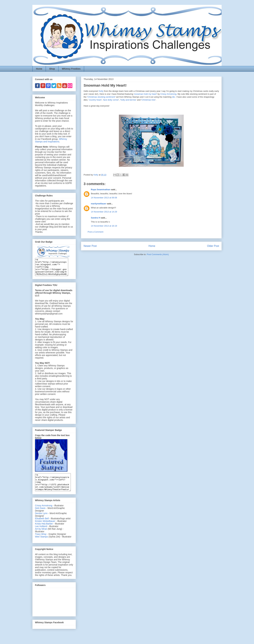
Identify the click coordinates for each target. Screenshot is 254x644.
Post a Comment (95, 232)
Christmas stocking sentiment (101, 97)
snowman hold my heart (145, 94)
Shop (52, 69)
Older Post (213, 246)
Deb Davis (40, 515)
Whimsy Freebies (71, 69)
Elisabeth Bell (42, 525)
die (173, 97)
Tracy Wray (41, 541)
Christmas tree (148, 100)
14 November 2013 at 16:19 (104, 226)
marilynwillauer (99, 204)
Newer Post (90, 246)
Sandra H (95, 218)
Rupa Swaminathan (101, 190)
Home (39, 69)
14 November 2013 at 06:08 (104, 198)
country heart (95, 100)
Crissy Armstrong (168, 94)
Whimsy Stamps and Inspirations (51, 140)
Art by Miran (41, 536)
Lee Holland (41, 533)
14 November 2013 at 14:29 (104, 212)
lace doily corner (111, 100)
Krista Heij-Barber (44, 530)
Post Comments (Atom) (158, 254)
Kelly (101, 91)
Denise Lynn (41, 520)
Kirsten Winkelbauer (45, 528)
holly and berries (128, 100)
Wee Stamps (41, 543)
